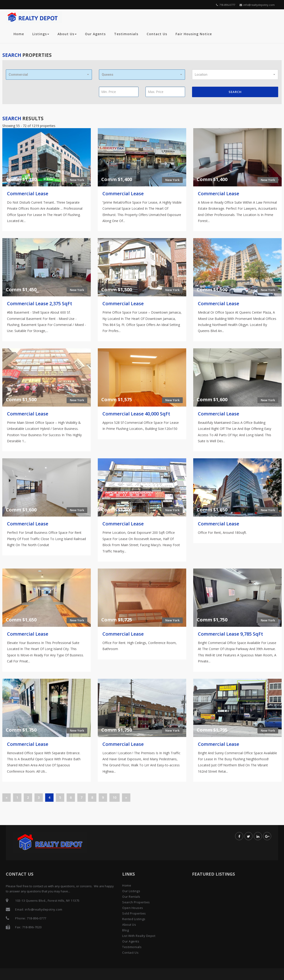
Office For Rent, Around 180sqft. (222, 533)
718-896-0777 (226, 5)
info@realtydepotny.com (257, 5)
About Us (67, 34)
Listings (41, 34)
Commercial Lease (28, 194)
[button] (49, 75)
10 (115, 797)
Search (235, 92)
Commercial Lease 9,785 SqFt (230, 634)
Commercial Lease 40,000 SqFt (136, 414)
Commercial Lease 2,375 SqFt (40, 303)
